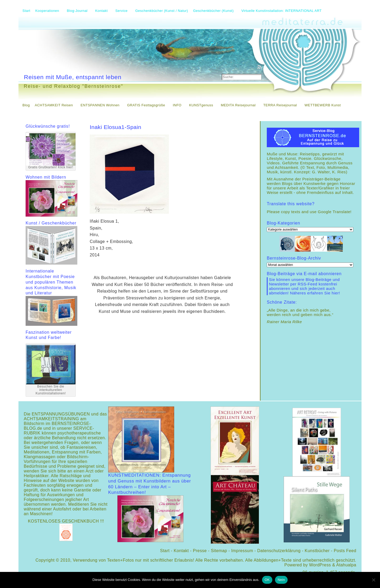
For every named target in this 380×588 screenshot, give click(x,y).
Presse (200, 551)
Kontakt (181, 551)
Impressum (242, 551)
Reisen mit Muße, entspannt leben (73, 77)
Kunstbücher (317, 551)
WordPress (320, 565)
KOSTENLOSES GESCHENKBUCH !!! (66, 521)
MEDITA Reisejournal (238, 105)
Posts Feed (345, 551)
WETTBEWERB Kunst (323, 105)
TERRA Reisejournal (280, 105)
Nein (281, 580)
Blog (26, 105)
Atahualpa (346, 565)
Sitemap (219, 551)
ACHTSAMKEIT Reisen (54, 105)
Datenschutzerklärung (279, 551)
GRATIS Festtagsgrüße (146, 105)
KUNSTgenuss (201, 105)
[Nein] (373, 580)
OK (267, 580)
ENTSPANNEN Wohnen (100, 105)
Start (165, 551)
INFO (177, 105)
